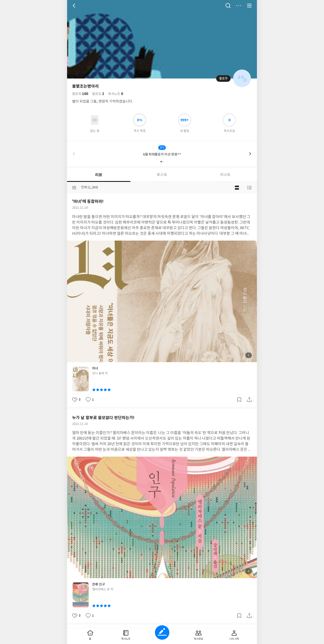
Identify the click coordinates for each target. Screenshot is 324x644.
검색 (228, 6)
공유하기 (249, 400)
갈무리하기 (239, 400)
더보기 (239, 6)
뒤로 (75, 6)
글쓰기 (162, 632)
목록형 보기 (249, 188)
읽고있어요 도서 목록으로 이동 (95, 120)
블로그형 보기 (237, 188)
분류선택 (74, 188)
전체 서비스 (249, 6)
